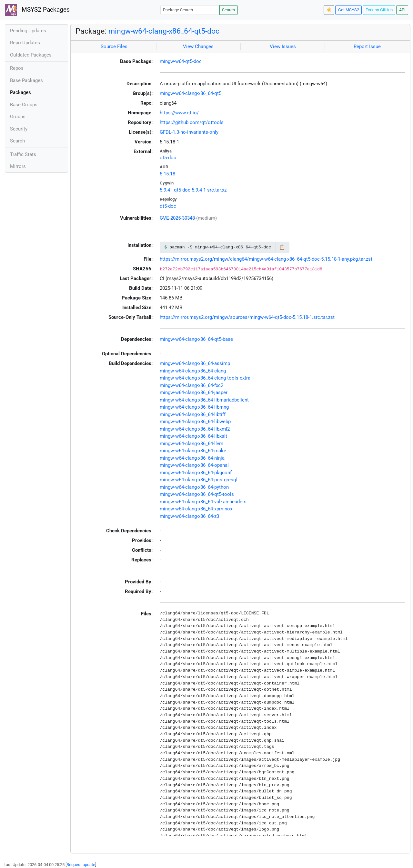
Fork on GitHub (379, 10)
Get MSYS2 (349, 10)
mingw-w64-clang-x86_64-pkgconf (196, 473)
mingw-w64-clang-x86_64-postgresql (199, 480)
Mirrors (18, 166)
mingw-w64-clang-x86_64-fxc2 (191, 385)
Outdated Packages (31, 55)
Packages (20, 92)
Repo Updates (25, 43)
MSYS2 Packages (37, 10)
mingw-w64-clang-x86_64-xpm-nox (196, 509)
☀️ (329, 10)
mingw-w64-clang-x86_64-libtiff (193, 414)
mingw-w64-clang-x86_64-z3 (189, 516)
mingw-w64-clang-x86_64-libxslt (193, 436)
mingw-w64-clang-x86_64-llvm (191, 444)
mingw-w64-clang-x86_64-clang (193, 371)
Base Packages (26, 80)
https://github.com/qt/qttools (192, 122)
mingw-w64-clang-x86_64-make (193, 451)
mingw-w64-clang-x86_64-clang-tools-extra (205, 378)
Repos (17, 68)
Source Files (114, 47)
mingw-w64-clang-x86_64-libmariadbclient (204, 400)
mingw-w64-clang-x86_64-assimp (195, 363)
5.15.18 (167, 174)
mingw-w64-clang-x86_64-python (194, 487)
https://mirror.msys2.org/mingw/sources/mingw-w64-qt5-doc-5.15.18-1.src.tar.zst (247, 317)
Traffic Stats (23, 154)
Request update (81, 865)
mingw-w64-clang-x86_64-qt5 (191, 93)
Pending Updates (28, 31)
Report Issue (367, 47)
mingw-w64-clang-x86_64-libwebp (195, 422)
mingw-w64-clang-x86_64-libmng (194, 407)
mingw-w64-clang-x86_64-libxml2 (195, 429)
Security (19, 129)
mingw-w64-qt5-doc (181, 61)
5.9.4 (165, 190)
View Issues (283, 47)
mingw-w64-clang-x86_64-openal (194, 465)
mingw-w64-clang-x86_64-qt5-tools (197, 494)
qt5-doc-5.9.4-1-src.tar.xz (200, 190)
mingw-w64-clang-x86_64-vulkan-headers (203, 502)
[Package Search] (190, 10)
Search (228, 10)
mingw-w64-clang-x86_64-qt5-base (196, 339)
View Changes (198, 47)
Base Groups (24, 105)
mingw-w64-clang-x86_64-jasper (194, 392)
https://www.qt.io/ (179, 113)
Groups (18, 117)
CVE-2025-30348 (177, 218)
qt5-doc (168, 158)
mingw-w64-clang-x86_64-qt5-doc (164, 31)
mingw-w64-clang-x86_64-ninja (192, 458)
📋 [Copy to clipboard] (282, 247)
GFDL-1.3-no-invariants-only (189, 132)
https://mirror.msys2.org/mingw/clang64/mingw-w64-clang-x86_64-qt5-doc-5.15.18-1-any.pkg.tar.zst (266, 259)
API (402, 10)
